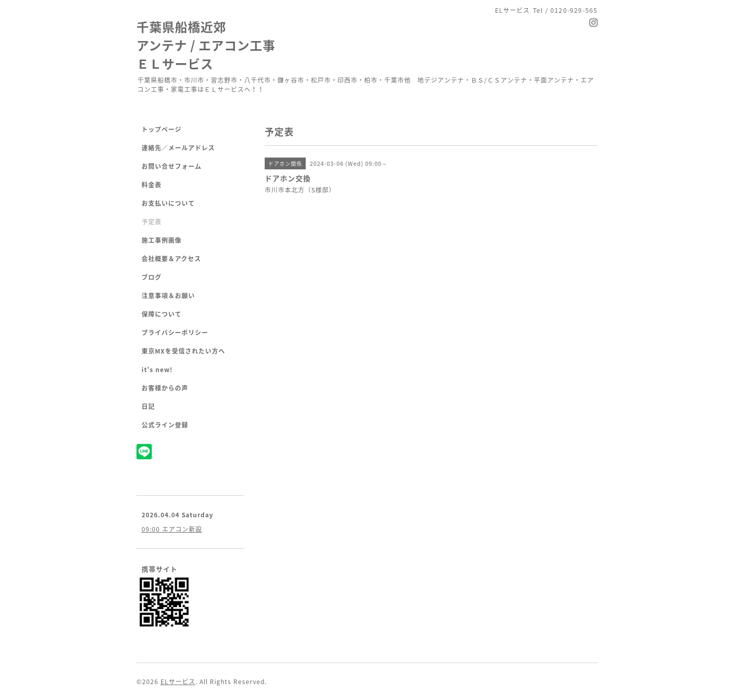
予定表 (152, 222)
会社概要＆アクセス (171, 259)
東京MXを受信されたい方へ (183, 351)
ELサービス (178, 682)
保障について (162, 314)
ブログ (152, 277)
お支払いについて (168, 203)
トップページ (162, 129)
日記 (148, 406)
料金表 (152, 185)
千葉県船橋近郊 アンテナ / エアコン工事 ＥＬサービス (206, 45)
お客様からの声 (165, 388)
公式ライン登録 (165, 425)
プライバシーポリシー (175, 333)
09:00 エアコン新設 (172, 529)
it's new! (157, 370)
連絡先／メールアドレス (178, 148)
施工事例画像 (162, 240)
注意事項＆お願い (168, 296)
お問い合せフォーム (172, 166)
